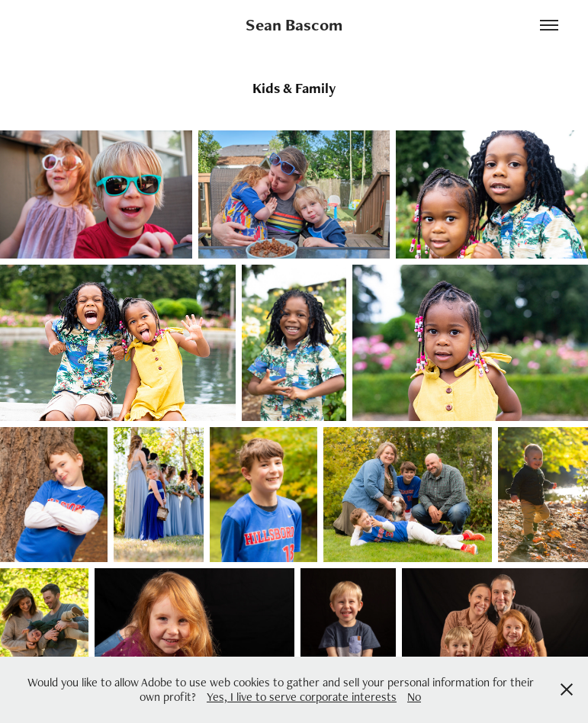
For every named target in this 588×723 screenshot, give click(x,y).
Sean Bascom (294, 25)
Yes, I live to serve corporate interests (302, 697)
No (414, 697)
